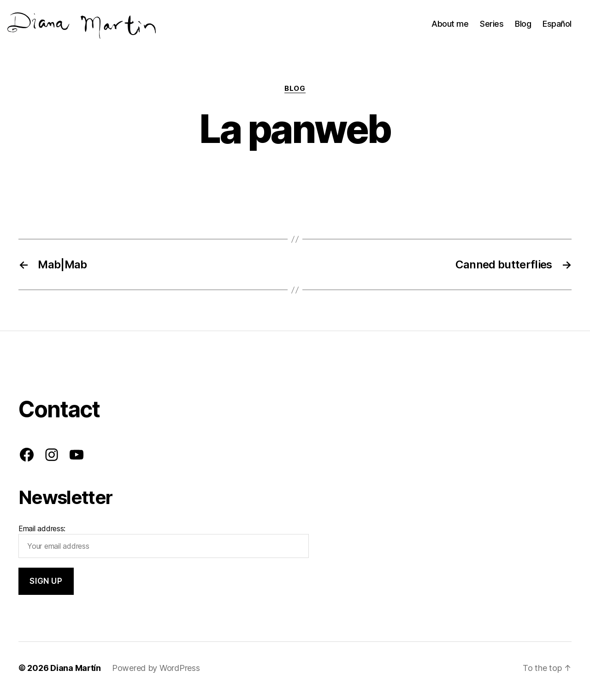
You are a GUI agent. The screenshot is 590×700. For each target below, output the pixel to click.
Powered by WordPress (156, 674)
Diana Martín (76, 674)
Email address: (164, 547)
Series (492, 27)
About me (450, 27)
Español (557, 27)
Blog (523, 27)
